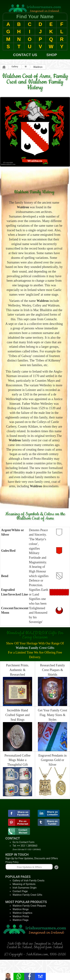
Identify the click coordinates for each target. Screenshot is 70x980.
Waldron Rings (21, 909)
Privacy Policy (12, 862)
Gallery (15, 67)
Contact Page (20, 891)
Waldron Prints (21, 916)
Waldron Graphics (22, 913)
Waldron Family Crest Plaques (29, 906)
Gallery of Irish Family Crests (29, 881)
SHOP (52, 55)
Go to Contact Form (24, 842)
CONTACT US (25, 55)
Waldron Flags (21, 920)
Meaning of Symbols (24, 884)
